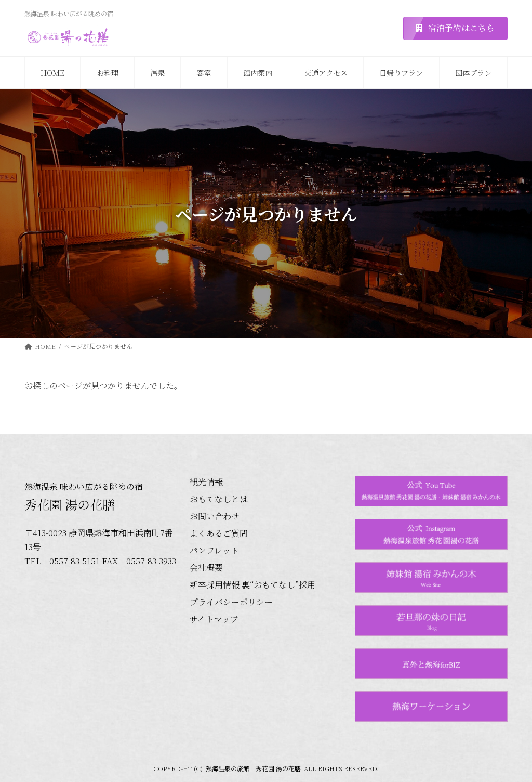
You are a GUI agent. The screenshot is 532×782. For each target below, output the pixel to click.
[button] (455, 28)
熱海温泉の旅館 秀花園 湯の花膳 (253, 768)
